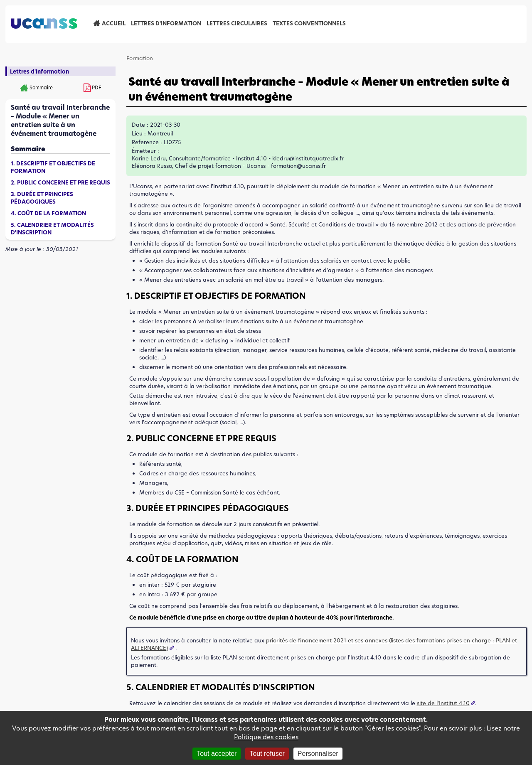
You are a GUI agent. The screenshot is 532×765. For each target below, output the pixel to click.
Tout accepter (217, 754)
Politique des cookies (266, 737)
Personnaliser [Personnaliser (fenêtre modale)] (318, 754)
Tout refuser (267, 754)
